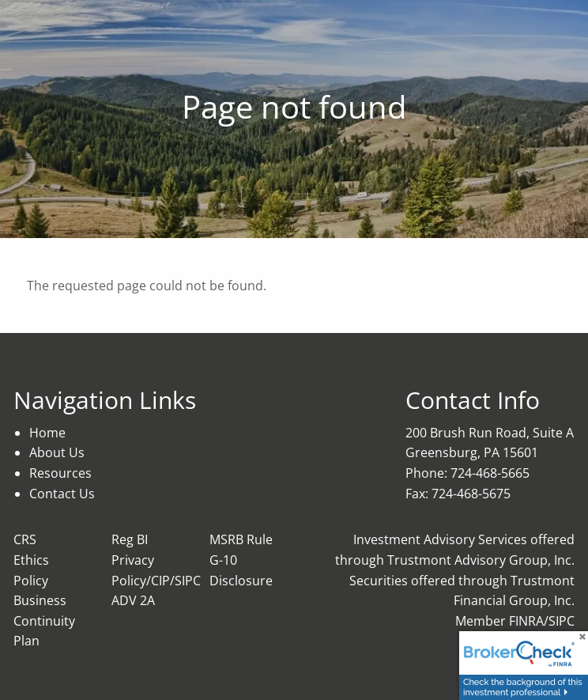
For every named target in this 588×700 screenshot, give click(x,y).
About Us (57, 452)
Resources (60, 473)
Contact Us (62, 494)
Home (47, 433)
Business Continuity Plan (44, 621)
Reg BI (130, 539)
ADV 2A (133, 600)
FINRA (526, 621)
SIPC (562, 621)
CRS (25, 539)
